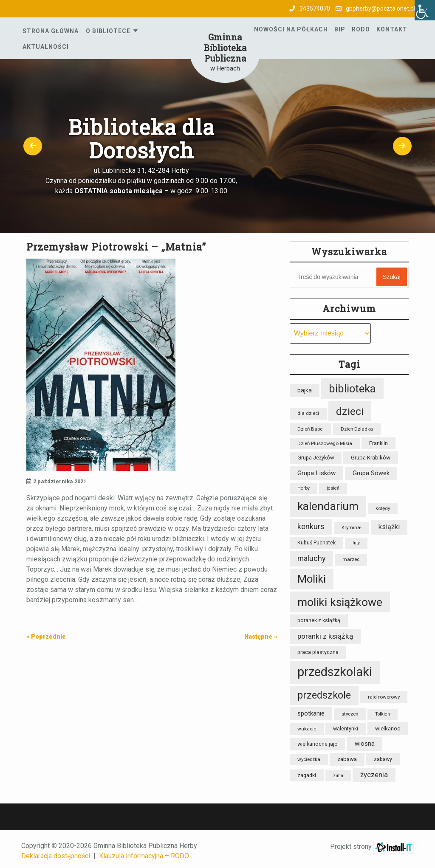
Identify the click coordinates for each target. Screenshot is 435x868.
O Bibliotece (108, 31)
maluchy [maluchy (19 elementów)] (311, 558)
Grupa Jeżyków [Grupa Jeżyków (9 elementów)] (316, 458)
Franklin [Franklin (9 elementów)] (379, 443)
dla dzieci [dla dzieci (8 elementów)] (308, 413)
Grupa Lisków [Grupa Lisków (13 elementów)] (316, 473)
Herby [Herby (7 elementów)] (304, 488)
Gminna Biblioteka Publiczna (225, 48)
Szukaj (392, 277)
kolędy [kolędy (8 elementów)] (383, 508)
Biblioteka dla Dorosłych (141, 138)
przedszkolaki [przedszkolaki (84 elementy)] (335, 672)
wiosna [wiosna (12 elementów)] (365, 744)
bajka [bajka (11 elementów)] (305, 390)
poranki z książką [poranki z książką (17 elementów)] (325, 636)
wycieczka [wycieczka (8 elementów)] (309, 759)
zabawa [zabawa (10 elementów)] (347, 759)
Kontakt (392, 29)
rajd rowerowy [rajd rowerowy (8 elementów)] (384, 697)
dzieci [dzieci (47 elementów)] (350, 411)
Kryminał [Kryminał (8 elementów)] (352, 527)
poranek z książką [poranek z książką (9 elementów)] (319, 620)
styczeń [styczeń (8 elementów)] (350, 714)
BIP (340, 29)
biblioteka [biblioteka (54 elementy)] (352, 389)
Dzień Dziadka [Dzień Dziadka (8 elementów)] (357, 429)
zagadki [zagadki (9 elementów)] (307, 775)
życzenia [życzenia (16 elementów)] (374, 775)
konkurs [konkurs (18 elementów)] (311, 527)
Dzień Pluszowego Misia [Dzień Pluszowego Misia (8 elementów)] (325, 443)
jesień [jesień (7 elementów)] (333, 488)
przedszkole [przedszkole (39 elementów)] (324, 695)
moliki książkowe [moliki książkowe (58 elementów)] (340, 602)
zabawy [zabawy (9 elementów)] (383, 759)
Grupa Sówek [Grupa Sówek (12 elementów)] (371, 473)
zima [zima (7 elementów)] (338, 776)
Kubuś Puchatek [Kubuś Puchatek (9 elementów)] (316, 542)
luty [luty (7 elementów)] (356, 543)
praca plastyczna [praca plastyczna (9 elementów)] (318, 652)
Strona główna (51, 31)
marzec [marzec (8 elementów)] (351, 559)
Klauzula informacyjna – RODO (144, 856)
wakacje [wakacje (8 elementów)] (307, 729)
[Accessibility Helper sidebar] (425, 10)
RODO (361, 29)
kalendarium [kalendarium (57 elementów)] (328, 506)
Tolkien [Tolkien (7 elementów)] (383, 714)
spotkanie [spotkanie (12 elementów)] (311, 714)
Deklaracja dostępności (56, 856)
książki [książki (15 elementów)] (389, 527)
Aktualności (46, 47)
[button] (33, 146)
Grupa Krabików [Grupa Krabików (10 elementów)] (371, 458)
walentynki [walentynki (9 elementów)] (346, 728)
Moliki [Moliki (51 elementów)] (312, 579)
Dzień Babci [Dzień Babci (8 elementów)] (311, 429)
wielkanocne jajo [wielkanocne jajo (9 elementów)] (318, 744)
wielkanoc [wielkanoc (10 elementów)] (388, 728)
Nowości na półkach (291, 29)
